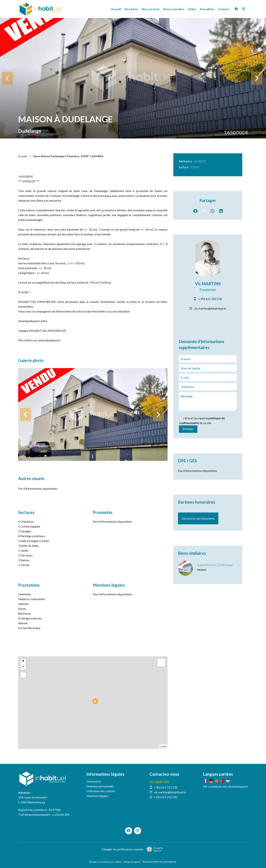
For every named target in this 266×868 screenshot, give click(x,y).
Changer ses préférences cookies (122, 849)
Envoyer (188, 429)
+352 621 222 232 (210, 299)
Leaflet (163, 747)
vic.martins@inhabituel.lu (210, 308)
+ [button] (23, 661)
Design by (154, 849)
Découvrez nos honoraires (198, 518)
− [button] (23, 667)
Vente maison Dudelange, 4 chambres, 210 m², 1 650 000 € (68, 156)
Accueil (22, 156)
